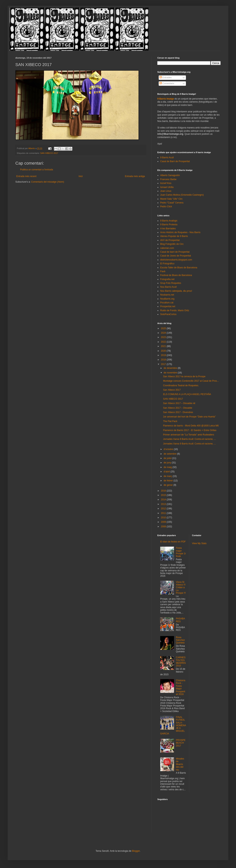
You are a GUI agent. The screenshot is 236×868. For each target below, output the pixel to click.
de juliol (168, 458)
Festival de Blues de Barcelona (176, 275)
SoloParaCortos (168, 314)
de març (168, 476)
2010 (164, 518)
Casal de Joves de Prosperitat (176, 256)
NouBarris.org (167, 299)
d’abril (167, 472)
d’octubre (169, 449)
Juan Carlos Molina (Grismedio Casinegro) (182, 195)
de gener (169, 485)
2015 (164, 495)
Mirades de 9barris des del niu (180, 764)
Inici (81, 176)
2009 (164, 522)
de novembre (171, 373)
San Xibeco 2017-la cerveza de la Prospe (184, 376)
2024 (164, 333)
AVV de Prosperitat (170, 240)
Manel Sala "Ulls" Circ (171, 199)
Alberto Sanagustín (170, 175)
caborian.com (167, 248)
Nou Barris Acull (168, 287)
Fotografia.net (167, 279)
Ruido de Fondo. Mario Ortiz (175, 310)
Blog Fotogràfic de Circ (172, 244)
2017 (164, 364)
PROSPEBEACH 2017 (181, 743)
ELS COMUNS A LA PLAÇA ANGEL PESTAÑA (187, 394)
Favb (163, 271)
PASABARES (180, 620)
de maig (168, 467)
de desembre (171, 368)
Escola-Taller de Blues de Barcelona (179, 268)
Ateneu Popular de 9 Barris (174, 236)
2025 (164, 328)
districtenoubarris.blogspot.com (176, 260)
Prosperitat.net (168, 306)
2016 (164, 491)
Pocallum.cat (167, 303)
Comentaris (167, 83)
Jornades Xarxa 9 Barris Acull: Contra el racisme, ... (189, 439)
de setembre (170, 454)
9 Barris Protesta (169, 225)
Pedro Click (166, 207)
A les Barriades (168, 229)
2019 (164, 355)
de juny (168, 463)
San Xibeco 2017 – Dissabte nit (179, 403)
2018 (164, 360)
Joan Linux (166, 191)
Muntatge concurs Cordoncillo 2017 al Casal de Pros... (191, 381)
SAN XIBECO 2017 (49, 153)
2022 (164, 342)
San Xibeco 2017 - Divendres (178, 412)
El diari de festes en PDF (173, 542)
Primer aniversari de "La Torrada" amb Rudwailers (189, 435)
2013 (164, 504)
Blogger (136, 851)
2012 (164, 509)
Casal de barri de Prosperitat (175, 252)
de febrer (169, 481)
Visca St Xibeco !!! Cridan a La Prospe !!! (181, 588)
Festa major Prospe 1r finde (181, 552)
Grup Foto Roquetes (171, 283)
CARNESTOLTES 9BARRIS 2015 (181, 662)
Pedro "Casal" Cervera (172, 203)
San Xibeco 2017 (172, 390)
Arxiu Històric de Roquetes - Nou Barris (180, 232)
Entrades (165, 78)
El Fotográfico (167, 264)
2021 (164, 346)
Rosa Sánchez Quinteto (180, 640)
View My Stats (199, 543)
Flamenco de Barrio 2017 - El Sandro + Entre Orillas (190, 430)
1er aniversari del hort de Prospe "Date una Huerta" (189, 417)
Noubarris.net (167, 295)
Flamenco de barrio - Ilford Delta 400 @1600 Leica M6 (191, 426)
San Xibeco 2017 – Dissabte (178, 408)
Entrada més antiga (135, 176)
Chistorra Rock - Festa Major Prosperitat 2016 (181, 687)
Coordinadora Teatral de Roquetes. (181, 385)
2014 (164, 500)
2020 (164, 351)
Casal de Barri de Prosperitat (175, 161)
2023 (164, 337)
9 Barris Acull (167, 158)
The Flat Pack (170, 421)
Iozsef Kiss (166, 183)
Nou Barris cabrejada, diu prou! (176, 291)
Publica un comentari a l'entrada (37, 170)
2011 (164, 513)
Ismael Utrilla (167, 187)
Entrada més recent (26, 176)
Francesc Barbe (168, 179)
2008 (164, 527)
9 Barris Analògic (169, 221)
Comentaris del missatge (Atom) (47, 182)
